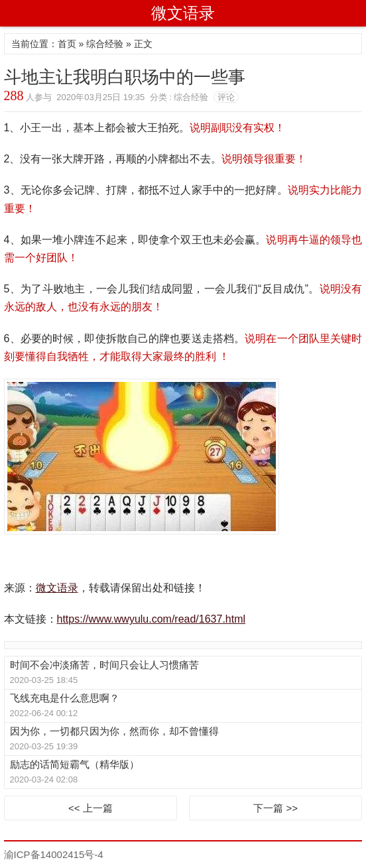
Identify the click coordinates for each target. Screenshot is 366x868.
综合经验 (105, 44)
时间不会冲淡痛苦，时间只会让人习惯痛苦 (104, 665)
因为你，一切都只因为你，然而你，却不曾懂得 (114, 731)
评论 (226, 97)
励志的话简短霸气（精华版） (75, 764)
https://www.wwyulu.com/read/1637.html (152, 619)
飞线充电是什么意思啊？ (65, 698)
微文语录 (183, 13)
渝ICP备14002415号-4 (54, 854)
